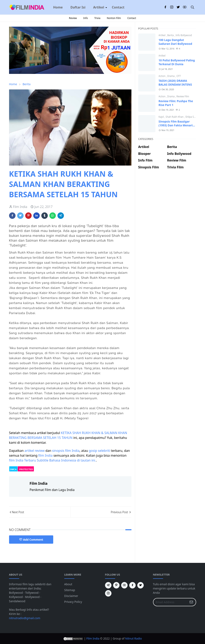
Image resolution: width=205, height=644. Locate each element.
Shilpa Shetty (192, 117)
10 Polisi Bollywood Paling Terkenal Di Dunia (177, 62)
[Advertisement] (167, 187)
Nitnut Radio (134, 638)
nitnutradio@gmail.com (25, 618)
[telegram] (108, 585)
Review (73, 18)
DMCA (13, 469)
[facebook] (165, 7)
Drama (171, 76)
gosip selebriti (99, 451)
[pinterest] (116, 585)
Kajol (162, 117)
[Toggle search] (193, 7)
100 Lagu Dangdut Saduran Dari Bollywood (175, 42)
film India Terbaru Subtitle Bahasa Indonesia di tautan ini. (53, 460)
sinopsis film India (66, 451)
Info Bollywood (184, 35)
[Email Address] (170, 602)
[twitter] (178, 7)
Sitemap (70, 590)
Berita (171, 35)
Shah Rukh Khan (175, 117)
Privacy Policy (73, 602)
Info (86, 18)
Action (162, 76)
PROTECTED (26, 469)
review (40, 451)
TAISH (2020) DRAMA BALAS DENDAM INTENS (175, 83)
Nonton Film (114, 18)
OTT (179, 76)
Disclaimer (71, 596)
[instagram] (172, 7)
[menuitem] (58, 7)
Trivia (97, 18)
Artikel (162, 35)
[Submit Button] (191, 602)
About (68, 584)
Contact (132, 18)
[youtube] (185, 7)
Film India (93, 638)
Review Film (183, 96)
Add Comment (31, 540)
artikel (29, 451)
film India (45, 455)
